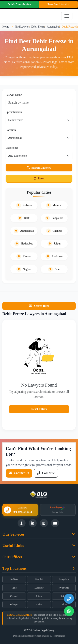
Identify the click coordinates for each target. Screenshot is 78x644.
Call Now (46, 473)
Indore (64, 604)
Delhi (39, 604)
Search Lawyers (39, 168)
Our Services (13, 534)
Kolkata (14, 579)
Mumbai (39, 579)
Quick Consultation (19, 4)
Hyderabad (64, 588)
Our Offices (12, 557)
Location (11, 130)
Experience (12, 148)
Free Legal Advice (58, 4)
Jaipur (39, 596)
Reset (39, 178)
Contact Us (19, 473)
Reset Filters (39, 409)
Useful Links (13, 546)
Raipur (64, 596)
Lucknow (39, 588)
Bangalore (64, 579)
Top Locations (14, 568)
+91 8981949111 (22, 512)
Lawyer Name (14, 95)
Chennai (14, 596)
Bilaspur (14, 604)
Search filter (39, 306)
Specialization (14, 112)
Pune (14, 588)
